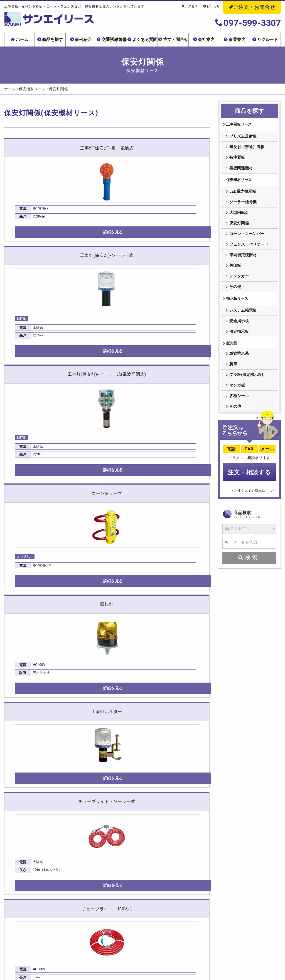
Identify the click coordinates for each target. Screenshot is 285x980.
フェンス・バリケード (249, 246)
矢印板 (235, 267)
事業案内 (237, 40)
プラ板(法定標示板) (246, 380)
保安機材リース (239, 181)
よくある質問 (145, 40)
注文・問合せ (176, 40)
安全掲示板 (239, 324)
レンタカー (239, 278)
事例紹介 (83, 40)
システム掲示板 (243, 313)
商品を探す (52, 40)
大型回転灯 (239, 214)
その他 (235, 289)
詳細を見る (36, 241)
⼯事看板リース (239, 125)
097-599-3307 (248, 23)
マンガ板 (237, 390)
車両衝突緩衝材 (243, 257)
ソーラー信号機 (243, 204)
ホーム (22, 40)
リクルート (268, 40)
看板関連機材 (241, 169)
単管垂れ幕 (239, 358)
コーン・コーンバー (247, 236)
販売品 (232, 346)
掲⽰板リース (237, 301)
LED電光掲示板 (243, 193)
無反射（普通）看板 (247, 148)
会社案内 (206, 40)
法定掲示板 (239, 334)
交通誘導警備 (114, 40)
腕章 (233, 369)
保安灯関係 (239, 225)
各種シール (239, 401)
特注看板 (237, 158)
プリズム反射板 (243, 137)
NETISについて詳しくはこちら (72, 635)
